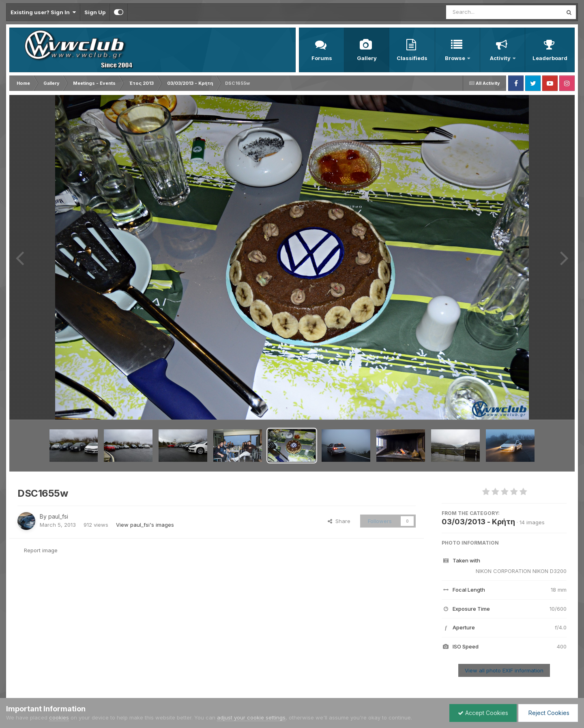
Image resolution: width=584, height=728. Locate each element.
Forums (322, 58)
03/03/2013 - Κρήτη (478, 522)
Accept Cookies (483, 713)
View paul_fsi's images (145, 525)
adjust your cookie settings (251, 717)
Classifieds (412, 58)
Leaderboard (550, 58)
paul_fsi (58, 516)
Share (339, 521)
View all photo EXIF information (504, 670)
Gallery (367, 58)
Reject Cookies (548, 713)
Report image (41, 550)
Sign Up (95, 12)
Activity (501, 58)
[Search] (482, 12)
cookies (59, 717)
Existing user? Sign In (43, 12)
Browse (456, 58)
